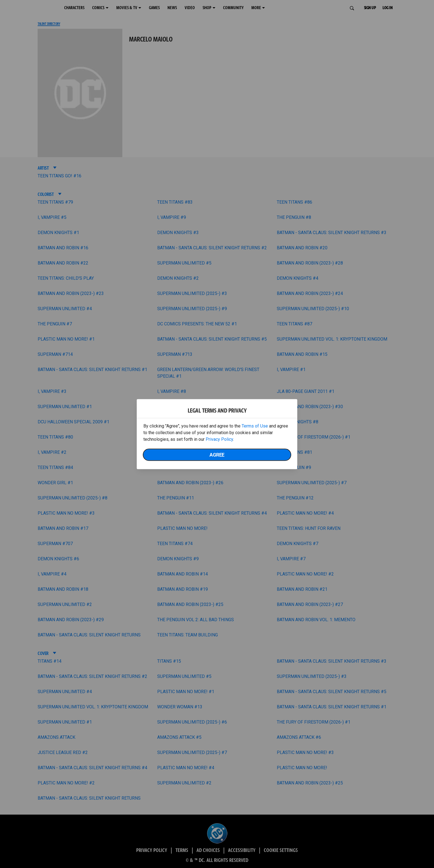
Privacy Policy (219, 439)
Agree (217, 454)
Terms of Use (255, 426)
